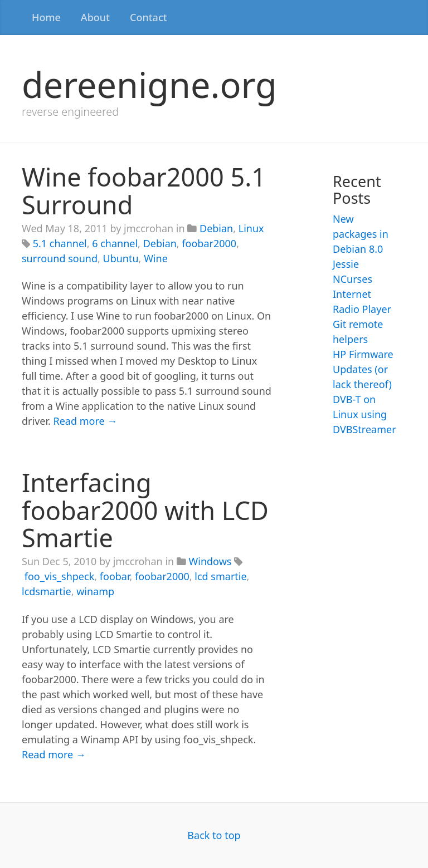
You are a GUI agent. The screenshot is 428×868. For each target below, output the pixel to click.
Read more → (86, 421)
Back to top (214, 835)
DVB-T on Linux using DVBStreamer (364, 414)
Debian (216, 228)
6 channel (115, 243)
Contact (149, 17)
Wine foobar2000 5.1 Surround (144, 191)
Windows (210, 561)
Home (46, 17)
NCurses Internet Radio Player (362, 294)
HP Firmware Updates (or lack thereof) (363, 369)
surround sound (60, 258)
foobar (115, 576)
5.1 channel (60, 243)
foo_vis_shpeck (60, 576)
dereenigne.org (149, 84)
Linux (251, 228)
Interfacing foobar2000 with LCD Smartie (145, 510)
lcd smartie (220, 576)
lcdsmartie (47, 591)
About (95, 17)
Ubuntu (121, 258)
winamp (95, 591)
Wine (156, 258)
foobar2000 (209, 243)
